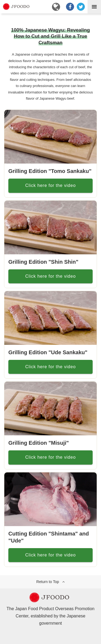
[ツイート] (81, 7)
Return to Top (48, 582)
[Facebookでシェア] (70, 7)
